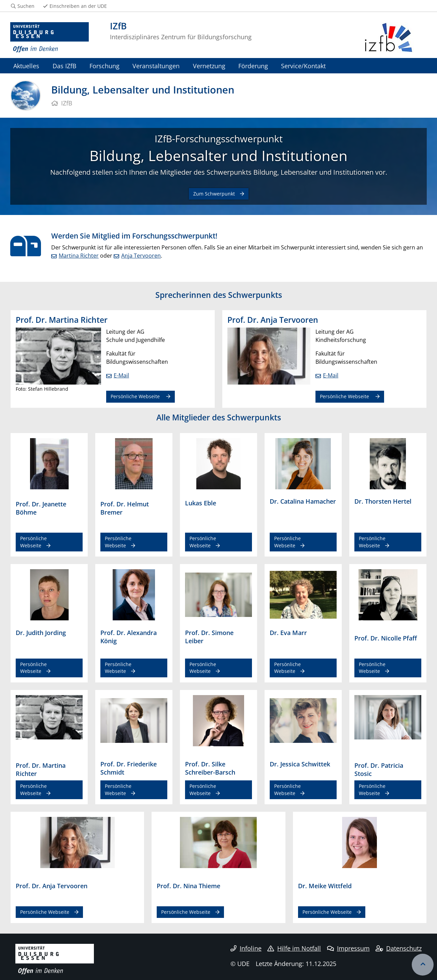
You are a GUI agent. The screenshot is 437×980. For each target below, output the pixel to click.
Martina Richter (79, 256)
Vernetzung (209, 66)
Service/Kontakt (303, 66)
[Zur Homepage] (50, 38)
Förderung (253, 66)
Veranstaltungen (156, 66)
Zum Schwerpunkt (214, 194)
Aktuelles (26, 66)
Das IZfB (65, 66)
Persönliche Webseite (136, 396)
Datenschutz (399, 948)
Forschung (104, 66)
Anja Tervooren (141, 256)
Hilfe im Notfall (294, 948)
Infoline (246, 948)
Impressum (348, 948)
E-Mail (121, 375)
